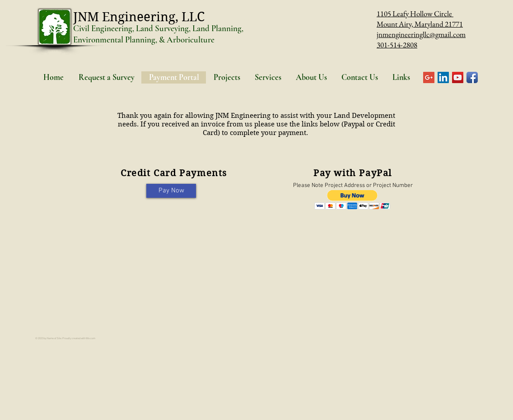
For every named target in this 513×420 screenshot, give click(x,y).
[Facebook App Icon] (472, 77)
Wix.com (91, 338)
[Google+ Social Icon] (429, 77)
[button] (352, 200)
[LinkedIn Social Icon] (443, 77)
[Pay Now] (171, 191)
